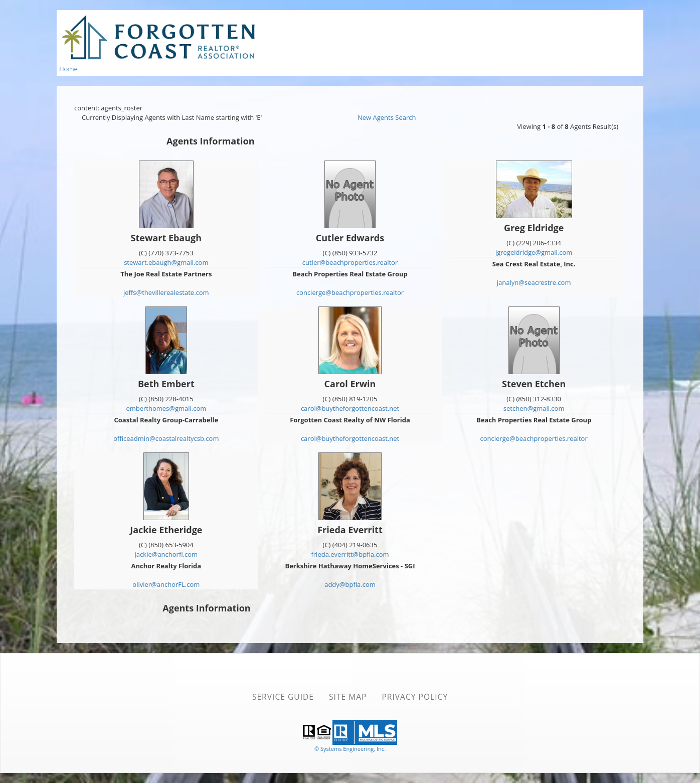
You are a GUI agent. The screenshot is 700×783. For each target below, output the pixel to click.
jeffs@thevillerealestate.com (166, 292)
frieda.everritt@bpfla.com (350, 554)
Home (68, 69)
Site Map (348, 697)
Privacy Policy (415, 697)
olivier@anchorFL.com (166, 584)
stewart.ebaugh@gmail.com (166, 262)
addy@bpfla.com (350, 584)
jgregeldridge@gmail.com (534, 252)
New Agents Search (387, 117)
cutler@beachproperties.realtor (350, 262)
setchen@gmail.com (534, 408)
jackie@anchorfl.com (166, 554)
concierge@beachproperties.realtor (350, 292)
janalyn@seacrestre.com (534, 282)
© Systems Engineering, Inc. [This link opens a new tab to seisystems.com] (350, 749)
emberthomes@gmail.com (166, 408)
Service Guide (283, 697)
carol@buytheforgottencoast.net (350, 408)
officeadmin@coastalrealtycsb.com (166, 438)
